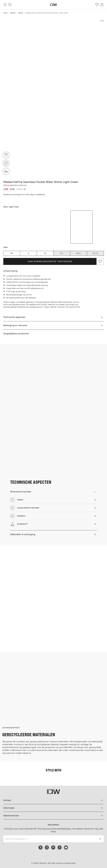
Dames (13, 13)
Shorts (21, 13)
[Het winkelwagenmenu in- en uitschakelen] (102, 5)
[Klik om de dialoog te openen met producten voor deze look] (27, 572)
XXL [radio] (95, 253)
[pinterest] (53, 848)
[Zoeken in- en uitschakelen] (10, 5)
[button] (54, 325)
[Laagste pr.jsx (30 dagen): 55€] (25, 189)
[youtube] (66, 848)
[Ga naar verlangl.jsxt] (97, 5)
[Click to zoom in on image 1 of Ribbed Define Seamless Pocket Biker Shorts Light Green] (53, 97)
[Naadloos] (6, 171)
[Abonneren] (100, 839)
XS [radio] (12, 253)
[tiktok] (60, 848)
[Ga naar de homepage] (54, 5)
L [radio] (62, 253)
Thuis (5, 13)
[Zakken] (6, 155)
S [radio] (28, 253)
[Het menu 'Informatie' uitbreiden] (54, 808)
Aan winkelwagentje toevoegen (50, 261)
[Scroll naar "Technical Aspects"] (54, 317)
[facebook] (40, 848)
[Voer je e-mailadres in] (50, 839)
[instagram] (47, 848)
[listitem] (14, 227)
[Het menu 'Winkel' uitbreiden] (54, 800)
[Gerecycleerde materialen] (6, 163)
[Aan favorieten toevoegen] (100, 261)
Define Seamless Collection (15, 185)
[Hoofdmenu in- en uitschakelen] (5, 5)
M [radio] (45, 253)
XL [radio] (79, 253)
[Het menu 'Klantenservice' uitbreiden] (54, 816)
